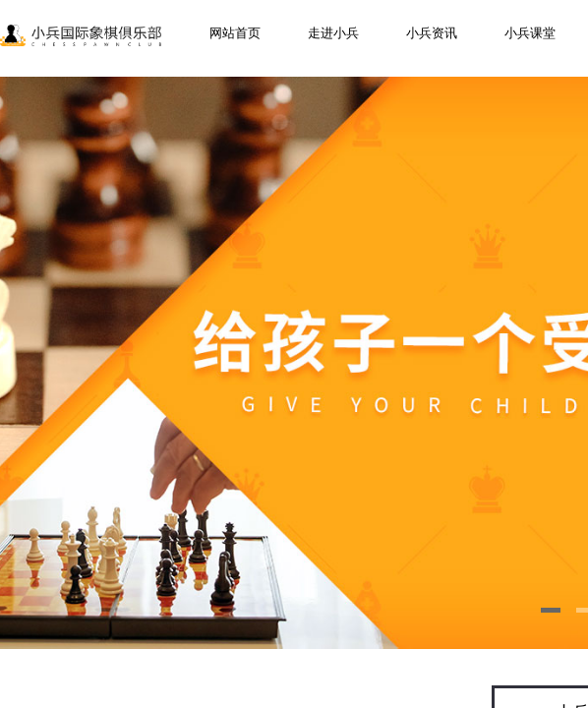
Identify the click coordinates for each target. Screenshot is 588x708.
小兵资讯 (432, 33)
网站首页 (235, 33)
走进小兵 (333, 33)
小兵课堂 (530, 33)
